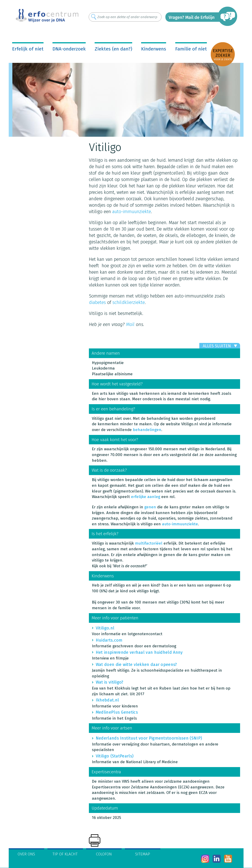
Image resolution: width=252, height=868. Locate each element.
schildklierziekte (129, 302)
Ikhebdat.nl (107, 700)
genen (150, 507)
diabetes (97, 302)
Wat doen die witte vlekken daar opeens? (136, 665)
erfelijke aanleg (146, 497)
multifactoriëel (149, 543)
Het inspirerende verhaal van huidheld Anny (139, 652)
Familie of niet (191, 49)
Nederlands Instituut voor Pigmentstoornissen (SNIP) (149, 738)
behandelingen (147, 430)
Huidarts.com (109, 640)
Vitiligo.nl (105, 628)
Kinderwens (154, 49)
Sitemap (143, 854)
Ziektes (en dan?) (113, 49)
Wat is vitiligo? (110, 682)
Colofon (104, 854)
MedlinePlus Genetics (117, 712)
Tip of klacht (65, 854)
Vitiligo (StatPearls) (115, 756)
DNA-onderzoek (69, 49)
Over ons (26, 854)
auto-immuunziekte (132, 211)
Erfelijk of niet (28, 49)
